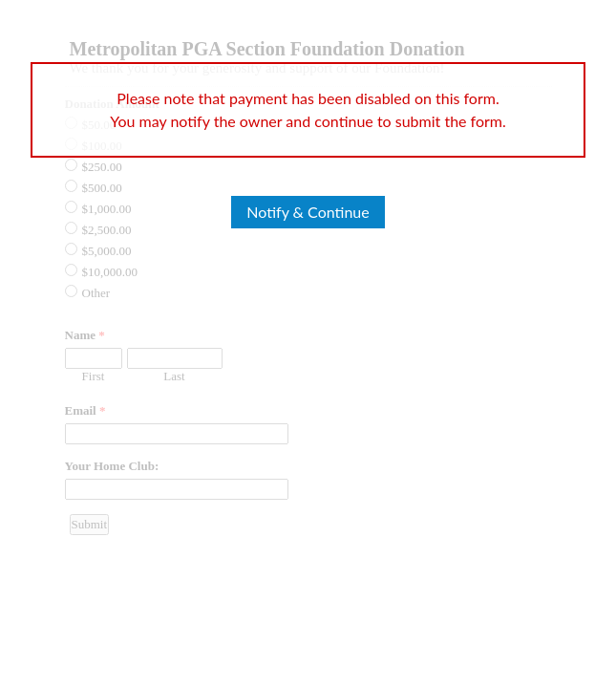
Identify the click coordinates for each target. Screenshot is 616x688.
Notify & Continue (308, 212)
